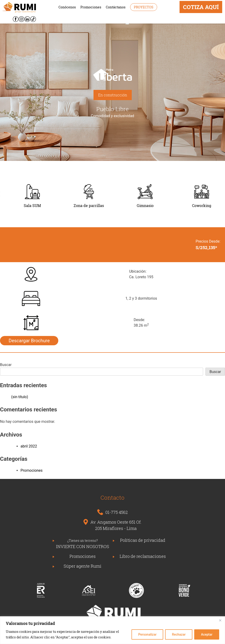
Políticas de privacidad (143, 540)
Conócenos (67, 7)
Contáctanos (116, 7)
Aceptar (207, 634)
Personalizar (147, 634)
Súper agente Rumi (83, 566)
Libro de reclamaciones (143, 556)
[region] (112, 630)
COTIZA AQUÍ (201, 7)
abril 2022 (29, 446)
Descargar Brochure (29, 341)
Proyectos (144, 7)
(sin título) (20, 397)
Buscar (6, 365)
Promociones (91, 7)
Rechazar (179, 634)
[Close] (220, 620)
